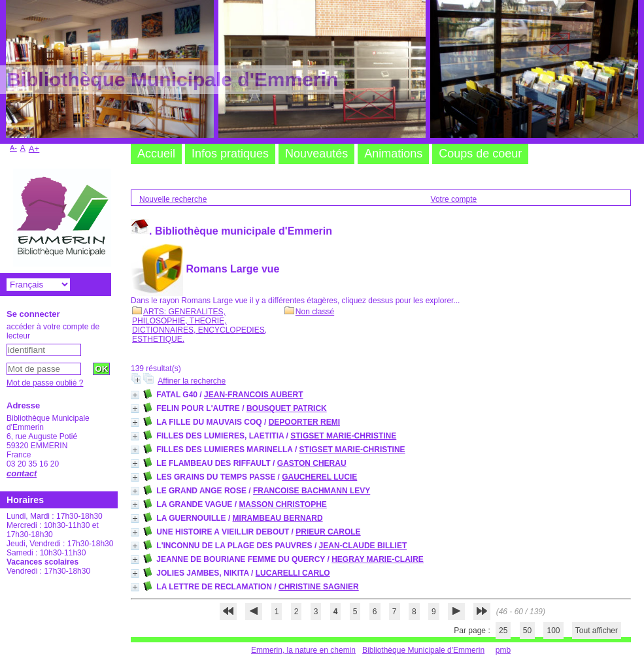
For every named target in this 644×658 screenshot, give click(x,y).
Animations (393, 154)
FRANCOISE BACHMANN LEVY (312, 491)
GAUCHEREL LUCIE (319, 477)
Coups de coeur (480, 154)
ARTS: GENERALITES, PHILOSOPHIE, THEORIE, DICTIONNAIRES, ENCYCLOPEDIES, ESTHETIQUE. (199, 325)
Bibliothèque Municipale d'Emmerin (423, 650)
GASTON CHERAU (312, 463)
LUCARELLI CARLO (293, 573)
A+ (34, 149)
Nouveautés (316, 154)
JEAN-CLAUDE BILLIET (363, 546)
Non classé (309, 312)
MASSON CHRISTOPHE (282, 504)
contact (22, 473)
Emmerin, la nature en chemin (303, 650)
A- (13, 148)
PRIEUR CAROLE (328, 532)
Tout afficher (597, 631)
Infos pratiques (230, 154)
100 (553, 631)
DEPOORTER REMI (304, 422)
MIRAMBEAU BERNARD (278, 518)
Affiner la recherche (192, 381)
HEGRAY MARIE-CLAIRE (378, 559)
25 (503, 631)
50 (527, 631)
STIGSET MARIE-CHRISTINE (343, 436)
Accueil (156, 154)
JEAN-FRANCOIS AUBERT (254, 395)
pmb (503, 650)
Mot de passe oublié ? (45, 383)
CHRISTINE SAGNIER (319, 587)
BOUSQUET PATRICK (287, 408)
